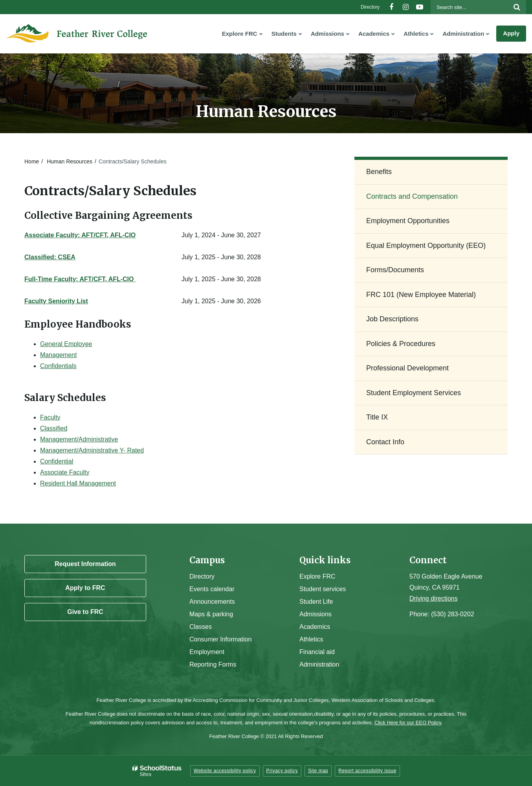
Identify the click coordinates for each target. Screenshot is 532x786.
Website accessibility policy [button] (225, 771)
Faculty (50, 417)
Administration (319, 664)
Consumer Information (220, 639)
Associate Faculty (65, 472)
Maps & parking (211, 614)
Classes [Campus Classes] (201, 627)
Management (58, 355)
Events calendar (212, 589)
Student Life (316, 602)
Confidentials (58, 366)
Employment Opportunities (408, 221)
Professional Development (407, 368)
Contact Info (385, 442)
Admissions (316, 614)
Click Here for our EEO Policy (408, 723)
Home (32, 161)
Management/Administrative (79, 439)
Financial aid (317, 652)
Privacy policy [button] (282, 771)
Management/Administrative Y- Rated (92, 450)
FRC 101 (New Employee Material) (421, 295)
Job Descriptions (392, 319)
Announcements (212, 602)
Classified (54, 428)
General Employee (66, 344)
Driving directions (434, 598)
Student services (323, 589)
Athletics (311, 639)
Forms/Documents (395, 270)
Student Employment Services (414, 393)
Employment (207, 652)
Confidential (57, 461)
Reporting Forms (213, 664)
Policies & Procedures (401, 344)
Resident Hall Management (78, 483)
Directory (370, 7)
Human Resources (70, 161)
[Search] (517, 7)
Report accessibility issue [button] (367, 771)
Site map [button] (318, 771)
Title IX (377, 417)
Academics (315, 627)
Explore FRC (317, 576)
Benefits (379, 172)
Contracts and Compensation (412, 196)
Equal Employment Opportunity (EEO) (426, 246)
